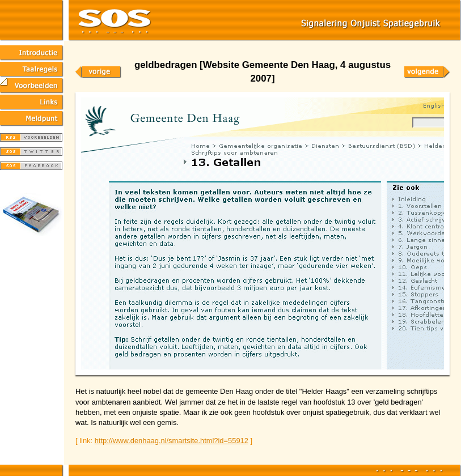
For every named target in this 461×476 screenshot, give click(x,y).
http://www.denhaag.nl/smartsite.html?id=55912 (172, 441)
